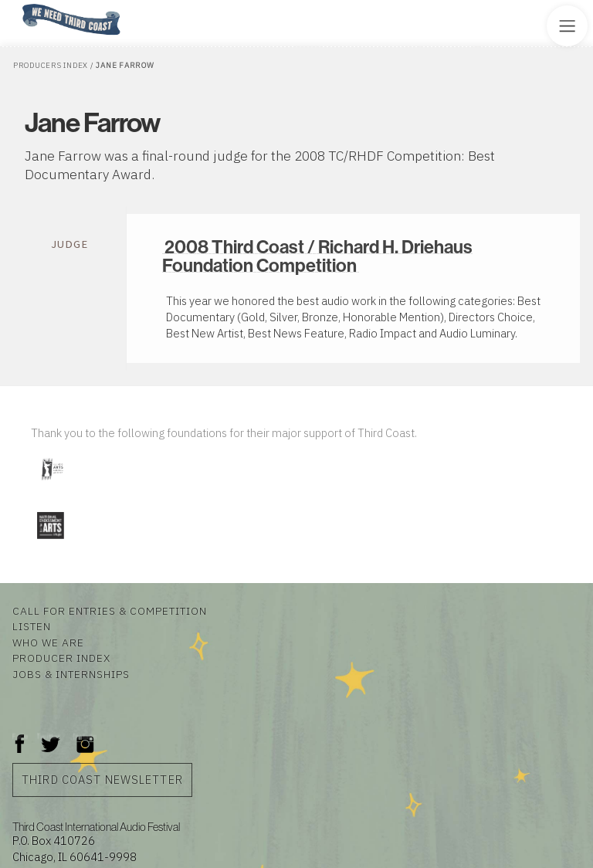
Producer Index (61, 658)
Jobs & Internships (71, 674)
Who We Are (48, 643)
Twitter (49, 736)
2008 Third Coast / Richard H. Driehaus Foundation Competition (317, 256)
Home (18, 5)
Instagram (85, 736)
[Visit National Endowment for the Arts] (50, 542)
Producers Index (51, 65)
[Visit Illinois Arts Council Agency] (52, 486)
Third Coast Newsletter (102, 780)
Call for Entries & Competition (110, 611)
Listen (32, 626)
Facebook (20, 736)
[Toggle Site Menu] (567, 26)
